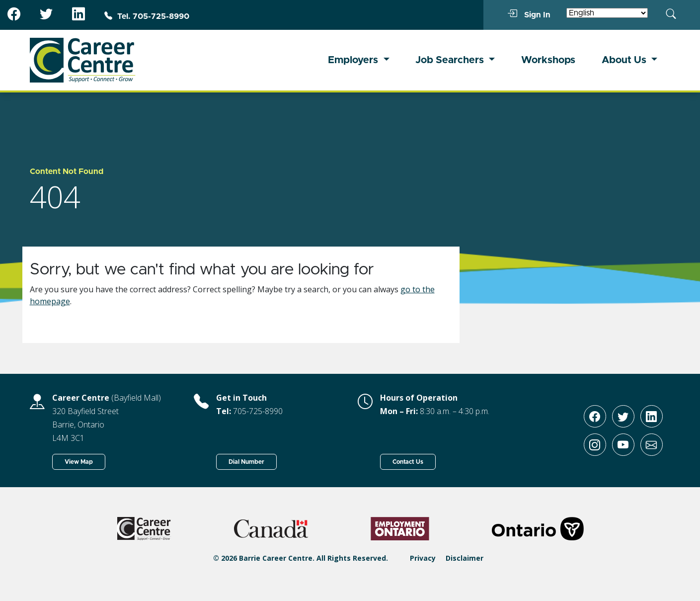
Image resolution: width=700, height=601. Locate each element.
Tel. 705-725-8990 (147, 16)
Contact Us (408, 462)
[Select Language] (607, 13)
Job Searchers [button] (451, 60)
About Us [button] (625, 60)
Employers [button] (354, 60)
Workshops (548, 60)
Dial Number (246, 462)
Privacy (423, 558)
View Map (79, 462)
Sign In (529, 14)
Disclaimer (465, 558)
